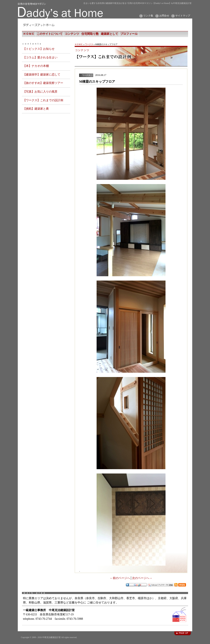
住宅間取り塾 (90, 34)
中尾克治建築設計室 (51, 637)
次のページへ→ (142, 578)
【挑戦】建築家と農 (36, 109)
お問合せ (164, 16)
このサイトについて (50, 34)
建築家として (110, 34)
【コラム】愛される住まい (40, 57)
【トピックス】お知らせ (39, 49)
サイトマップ (183, 16)
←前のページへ (120, 578)
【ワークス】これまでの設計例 (43, 100)
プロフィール (129, 34)
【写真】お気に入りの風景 (40, 92)
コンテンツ (72, 34)
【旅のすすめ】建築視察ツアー (43, 83)
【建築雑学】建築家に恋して (42, 75)
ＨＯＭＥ (29, 34)
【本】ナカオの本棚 (36, 66)
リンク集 (148, 16)
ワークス (89, 44)
